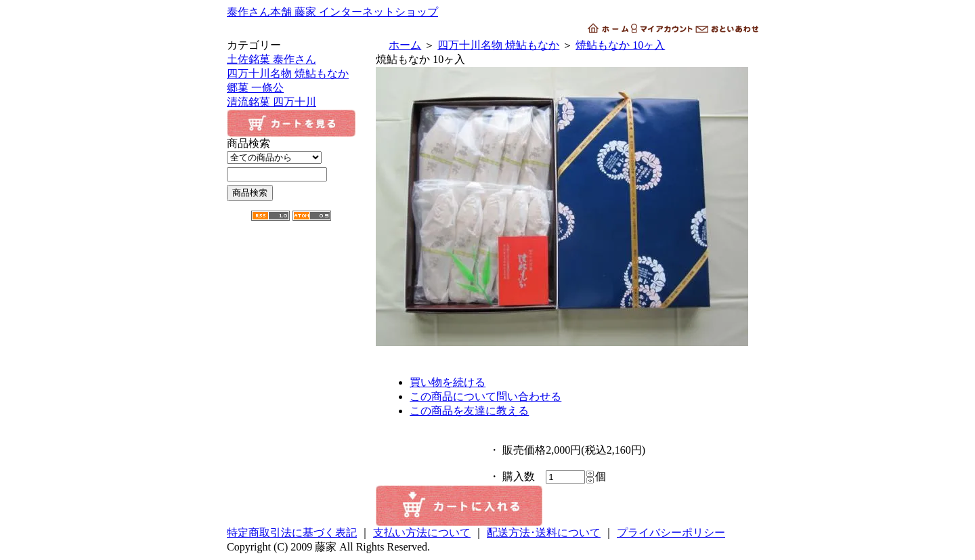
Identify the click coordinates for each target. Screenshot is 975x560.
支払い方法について (422, 533)
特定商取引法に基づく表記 (292, 533)
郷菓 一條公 (255, 88)
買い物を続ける (448, 382)
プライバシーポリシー (671, 533)
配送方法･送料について (544, 533)
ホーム (405, 45)
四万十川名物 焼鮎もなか (288, 73)
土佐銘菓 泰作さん (272, 59)
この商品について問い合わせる (485, 396)
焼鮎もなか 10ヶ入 (620, 45)
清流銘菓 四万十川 (272, 102)
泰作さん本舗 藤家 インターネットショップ (332, 12)
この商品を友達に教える (469, 411)
